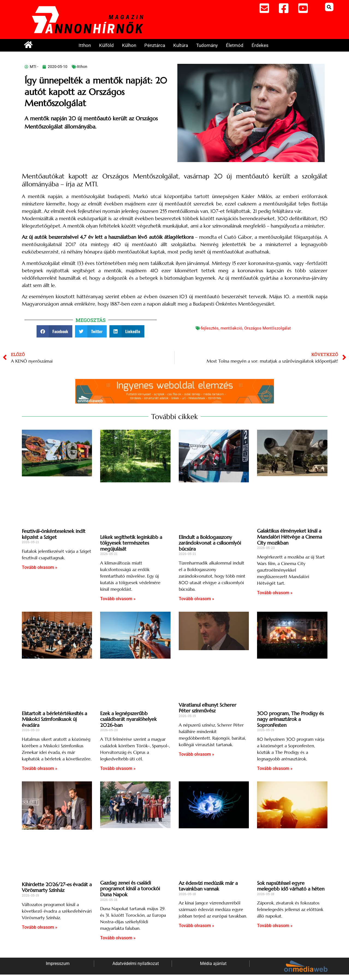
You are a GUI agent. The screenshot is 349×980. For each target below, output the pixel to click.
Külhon (129, 45)
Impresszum (58, 963)
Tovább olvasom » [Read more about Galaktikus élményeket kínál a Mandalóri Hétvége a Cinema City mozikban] (275, 593)
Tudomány (207, 45)
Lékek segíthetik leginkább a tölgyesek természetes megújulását (131, 543)
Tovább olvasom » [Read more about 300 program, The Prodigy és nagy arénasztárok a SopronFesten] (275, 768)
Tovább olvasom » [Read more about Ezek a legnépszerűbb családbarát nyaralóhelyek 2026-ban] (118, 768)
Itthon (85, 45)
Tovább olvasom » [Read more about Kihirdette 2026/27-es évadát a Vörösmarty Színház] (40, 927)
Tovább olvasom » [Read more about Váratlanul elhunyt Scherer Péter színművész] (196, 754)
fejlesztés (210, 328)
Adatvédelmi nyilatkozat (136, 963)
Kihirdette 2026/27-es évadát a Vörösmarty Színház (57, 887)
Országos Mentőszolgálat (268, 328)
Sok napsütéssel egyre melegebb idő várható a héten (291, 886)
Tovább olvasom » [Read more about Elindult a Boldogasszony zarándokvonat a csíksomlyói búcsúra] (196, 599)
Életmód (235, 45)
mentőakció (231, 328)
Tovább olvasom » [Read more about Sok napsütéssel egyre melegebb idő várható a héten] (275, 926)
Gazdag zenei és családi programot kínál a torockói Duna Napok (130, 889)
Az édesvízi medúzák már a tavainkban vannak (208, 886)
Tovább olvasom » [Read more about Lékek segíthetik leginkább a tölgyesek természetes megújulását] (118, 599)
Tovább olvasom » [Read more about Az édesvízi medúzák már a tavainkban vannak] (196, 926)
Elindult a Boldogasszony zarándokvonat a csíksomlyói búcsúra (210, 543)
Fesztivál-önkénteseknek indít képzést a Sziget (54, 534)
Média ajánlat (213, 963)
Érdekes (260, 45)
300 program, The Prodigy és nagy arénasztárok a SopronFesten (290, 719)
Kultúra (181, 45)
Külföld (106, 45)
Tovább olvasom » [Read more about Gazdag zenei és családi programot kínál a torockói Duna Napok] (118, 938)
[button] (329, 7)
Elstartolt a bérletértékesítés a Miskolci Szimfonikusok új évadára (54, 719)
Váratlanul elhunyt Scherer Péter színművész (208, 708)
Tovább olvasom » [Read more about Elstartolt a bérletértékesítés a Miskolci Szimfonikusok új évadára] (40, 768)
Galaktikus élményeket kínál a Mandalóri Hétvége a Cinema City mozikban (290, 537)
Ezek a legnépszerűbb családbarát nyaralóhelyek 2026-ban (128, 719)
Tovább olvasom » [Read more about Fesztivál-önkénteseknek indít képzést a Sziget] (40, 567)
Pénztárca (155, 45)
